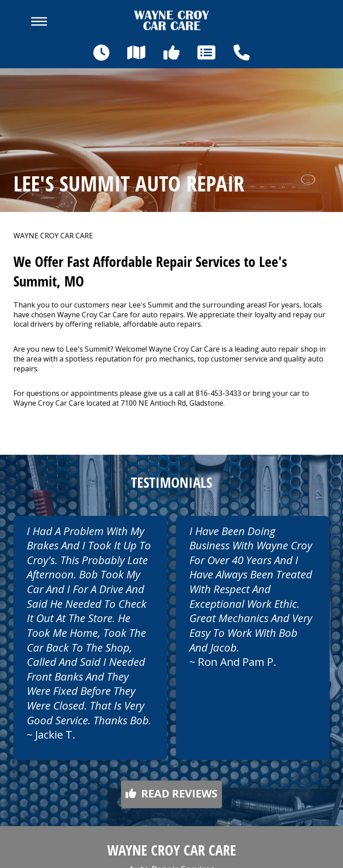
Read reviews (171, 793)
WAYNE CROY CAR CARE (53, 236)
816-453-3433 (218, 393)
